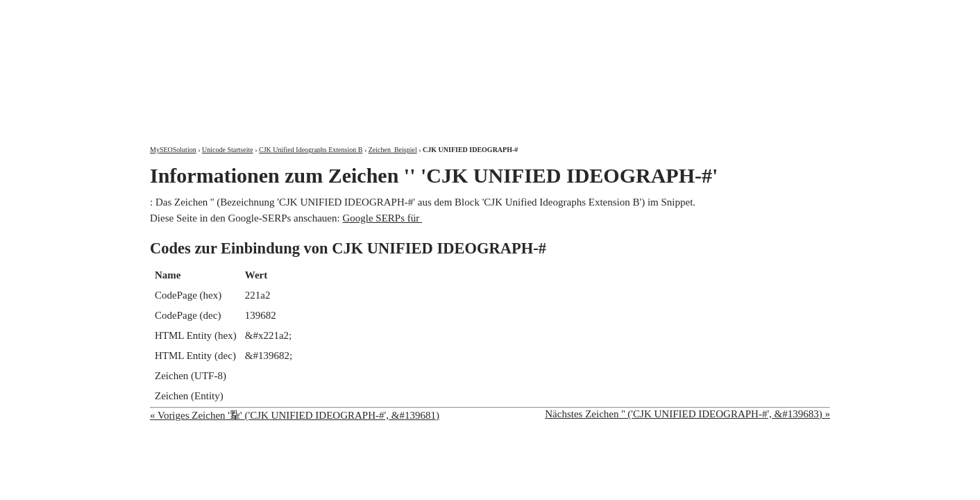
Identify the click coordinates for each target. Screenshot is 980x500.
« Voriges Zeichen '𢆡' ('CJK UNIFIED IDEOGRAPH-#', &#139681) (295, 415)
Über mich (653, 12)
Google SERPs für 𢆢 (382, 218)
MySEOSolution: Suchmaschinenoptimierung (313, 62)
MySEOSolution (173, 150)
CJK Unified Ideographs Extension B (311, 150)
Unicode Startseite (228, 150)
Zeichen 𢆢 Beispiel (393, 150)
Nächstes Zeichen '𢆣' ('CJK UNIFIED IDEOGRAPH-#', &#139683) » (687, 414)
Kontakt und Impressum (759, 12)
